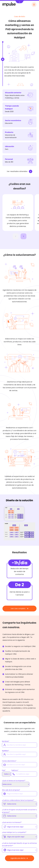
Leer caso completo (19, 609)
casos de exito (24, 390)
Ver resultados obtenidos (19, 171)
